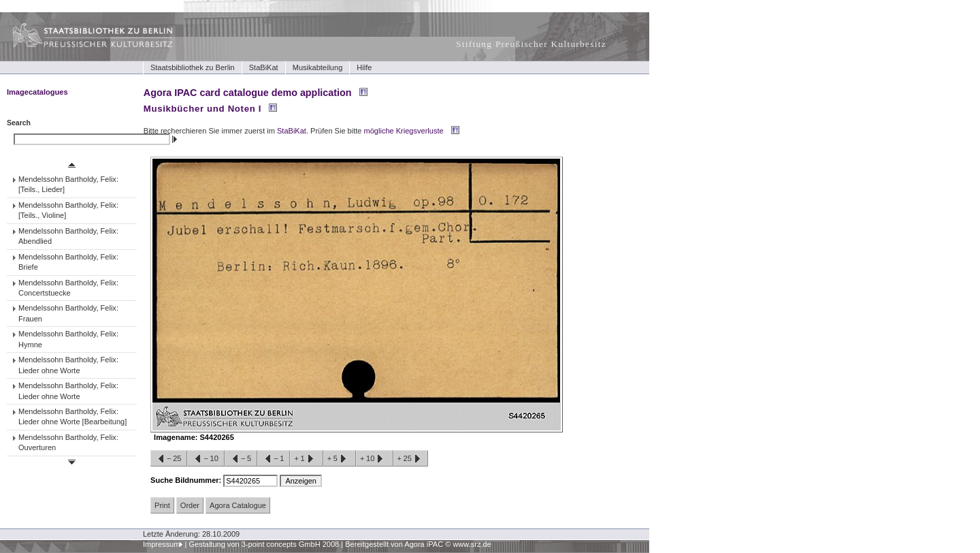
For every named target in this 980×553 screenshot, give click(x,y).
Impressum (162, 544)
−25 (169, 459)
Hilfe (364, 67)
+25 (411, 459)
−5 (241, 459)
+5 (340, 459)
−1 (274, 459)
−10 (206, 459)
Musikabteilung (318, 67)
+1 (306, 459)
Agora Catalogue (238, 505)
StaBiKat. (293, 131)
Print (162, 505)
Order (190, 505)
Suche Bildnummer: (187, 480)
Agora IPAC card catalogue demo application (248, 93)
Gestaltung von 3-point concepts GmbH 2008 (264, 544)
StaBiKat (264, 67)
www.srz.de (472, 544)
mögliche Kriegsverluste (404, 131)
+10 (374, 459)
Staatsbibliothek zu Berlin (193, 67)
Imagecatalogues (37, 92)
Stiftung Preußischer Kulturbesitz (531, 44)
